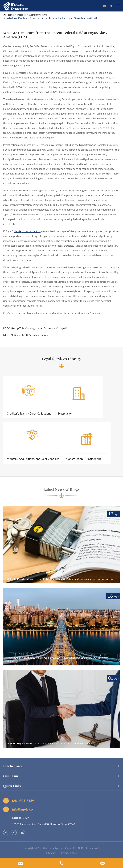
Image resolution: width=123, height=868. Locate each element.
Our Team (61, 778)
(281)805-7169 (19, 802)
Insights (21, 15)
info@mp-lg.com (19, 811)
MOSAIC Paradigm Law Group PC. (57, 850)
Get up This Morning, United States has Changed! (39, 328)
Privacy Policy (69, 855)
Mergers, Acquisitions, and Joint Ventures (33, 459)
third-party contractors (27, 231)
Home (10, 15)
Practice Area (61, 768)
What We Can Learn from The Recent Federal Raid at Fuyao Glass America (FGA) (52, 18)
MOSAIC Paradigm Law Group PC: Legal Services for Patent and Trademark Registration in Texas (60, 579)
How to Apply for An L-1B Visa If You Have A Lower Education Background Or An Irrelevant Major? (57, 659)
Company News (38, 15)
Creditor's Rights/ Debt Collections (29, 413)
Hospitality (65, 413)
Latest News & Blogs (61, 491)
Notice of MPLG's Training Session (30, 335)
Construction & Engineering (84, 459)
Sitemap (51, 855)
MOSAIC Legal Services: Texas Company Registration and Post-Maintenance (49, 743)
